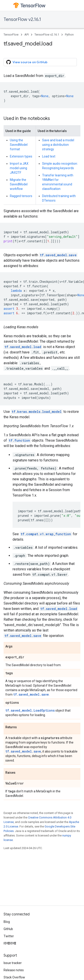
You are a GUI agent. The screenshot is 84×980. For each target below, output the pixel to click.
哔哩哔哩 (10, 943)
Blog (7, 922)
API (27, 35)
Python (69, 35)
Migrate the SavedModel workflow (19, 184)
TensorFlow (11, 35)
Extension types (21, 156)
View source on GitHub (27, 62)
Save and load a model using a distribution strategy (58, 145)
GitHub (8, 929)
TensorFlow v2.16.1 (22, 19)
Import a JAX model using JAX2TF (19, 168)
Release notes (14, 970)
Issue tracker (13, 963)
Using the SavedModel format (19, 145)
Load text (49, 156)
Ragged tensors (21, 196)
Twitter (9, 936)
